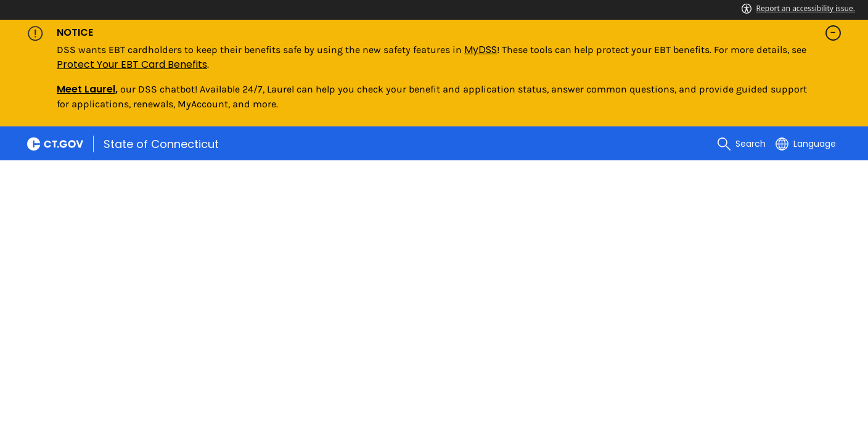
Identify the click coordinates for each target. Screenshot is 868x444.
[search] (742, 144)
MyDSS (481, 50)
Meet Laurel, (87, 89)
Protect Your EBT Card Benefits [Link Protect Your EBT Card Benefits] (132, 64)
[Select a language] (806, 144)
